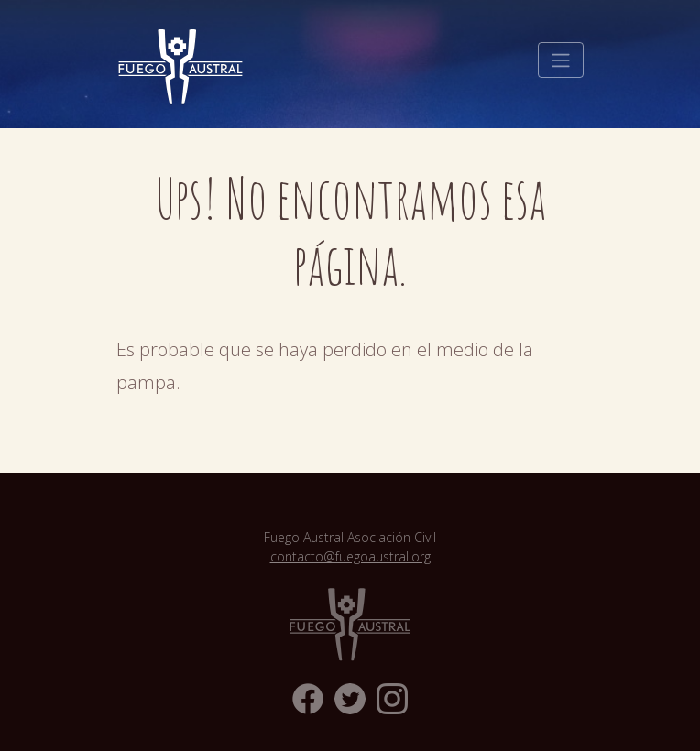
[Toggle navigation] (561, 60)
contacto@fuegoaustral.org (350, 556)
